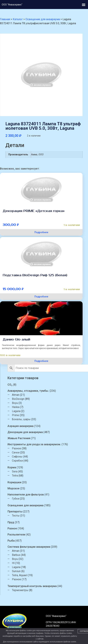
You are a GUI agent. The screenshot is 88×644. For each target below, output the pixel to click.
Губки (44, 499)
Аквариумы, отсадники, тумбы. (56, 391)
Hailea (44, 407)
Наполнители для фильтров (54, 495)
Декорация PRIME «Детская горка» (34, 211)
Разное (45, 448)
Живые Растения (47, 438)
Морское (42, 488)
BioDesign (46, 399)
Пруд (39, 522)
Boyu (43, 403)
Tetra (43, 476)
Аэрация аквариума (49, 426)
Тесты (44, 516)
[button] (84, 4)
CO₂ (38, 385)
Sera (43, 471)
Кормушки (43, 482)
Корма (40, 467)
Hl (41, 563)
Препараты (43, 511)
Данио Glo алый (16, 339)
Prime (44, 415)
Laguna (44, 411)
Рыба (39, 541)
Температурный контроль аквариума (60, 586)
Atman (44, 395)
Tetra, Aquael (48, 575)
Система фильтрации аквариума (57, 547)
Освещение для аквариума (54, 505)
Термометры (48, 590)
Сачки (44, 452)
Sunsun (45, 571)
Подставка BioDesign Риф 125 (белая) (35, 275)
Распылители (45, 535)
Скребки (46, 461)
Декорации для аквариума (53, 432)
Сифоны (45, 457)
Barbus (44, 555)
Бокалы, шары (50, 419)
